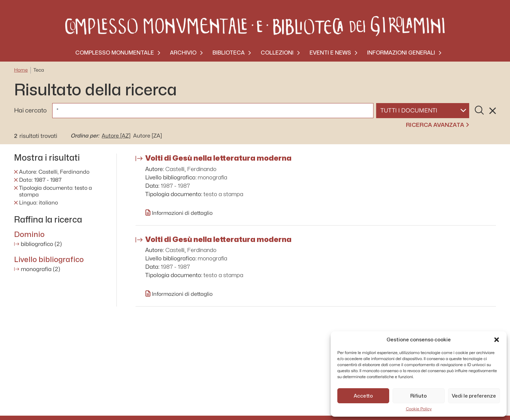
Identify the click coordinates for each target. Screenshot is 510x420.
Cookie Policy (419, 409)
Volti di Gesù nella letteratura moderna (218, 158)
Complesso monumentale (115, 53)
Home (21, 70)
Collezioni (277, 53)
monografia (40, 269)
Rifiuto (418, 396)
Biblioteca (229, 53)
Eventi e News (330, 53)
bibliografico (41, 244)
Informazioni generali (401, 53)
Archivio (183, 53)
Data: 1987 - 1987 (40, 180)
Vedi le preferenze (474, 396)
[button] (497, 340)
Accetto (363, 396)
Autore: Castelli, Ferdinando (54, 172)
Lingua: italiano (38, 203)
